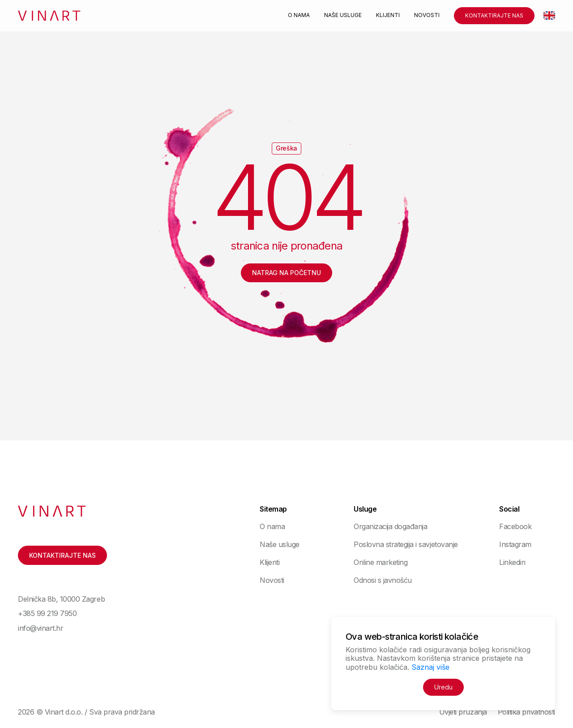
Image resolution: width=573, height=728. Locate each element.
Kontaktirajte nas (494, 15)
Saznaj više (430, 667)
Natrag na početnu (286, 273)
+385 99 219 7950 (47, 613)
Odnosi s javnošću (383, 580)
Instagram (515, 544)
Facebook (515, 526)
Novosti (427, 15)
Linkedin (512, 562)
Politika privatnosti (526, 712)
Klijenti (388, 15)
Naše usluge (343, 15)
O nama (299, 15)
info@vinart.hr (41, 628)
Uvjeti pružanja (463, 712)
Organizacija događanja (390, 526)
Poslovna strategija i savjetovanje (406, 544)
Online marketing (381, 562)
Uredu (443, 687)
